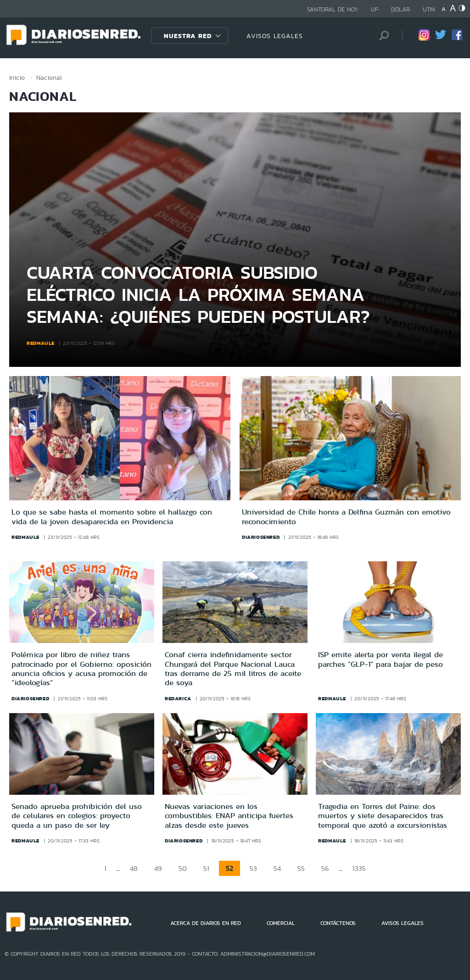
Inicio (17, 78)
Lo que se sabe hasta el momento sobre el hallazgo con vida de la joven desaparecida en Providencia (112, 517)
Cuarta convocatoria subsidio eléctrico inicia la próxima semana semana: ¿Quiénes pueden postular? (198, 294)
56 (325, 868)
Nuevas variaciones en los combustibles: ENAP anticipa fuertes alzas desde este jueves (229, 816)
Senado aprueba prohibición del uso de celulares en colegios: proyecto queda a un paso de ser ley (77, 816)
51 (206, 868)
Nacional (49, 78)
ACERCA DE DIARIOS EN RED (206, 923)
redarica (178, 698)
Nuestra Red (188, 36)
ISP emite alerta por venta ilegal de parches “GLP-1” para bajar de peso (380, 659)
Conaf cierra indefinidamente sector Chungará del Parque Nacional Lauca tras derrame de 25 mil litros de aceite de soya (233, 668)
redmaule (41, 343)
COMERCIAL (281, 923)
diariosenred (261, 537)
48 (134, 868)
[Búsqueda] (381, 36)
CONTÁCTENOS (338, 923)
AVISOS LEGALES (275, 36)
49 (158, 868)
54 (277, 868)
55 (301, 868)
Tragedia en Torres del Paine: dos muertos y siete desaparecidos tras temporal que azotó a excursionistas (383, 816)
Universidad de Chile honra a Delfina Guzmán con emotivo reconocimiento (346, 517)
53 (253, 868)
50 (183, 868)
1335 (359, 868)
